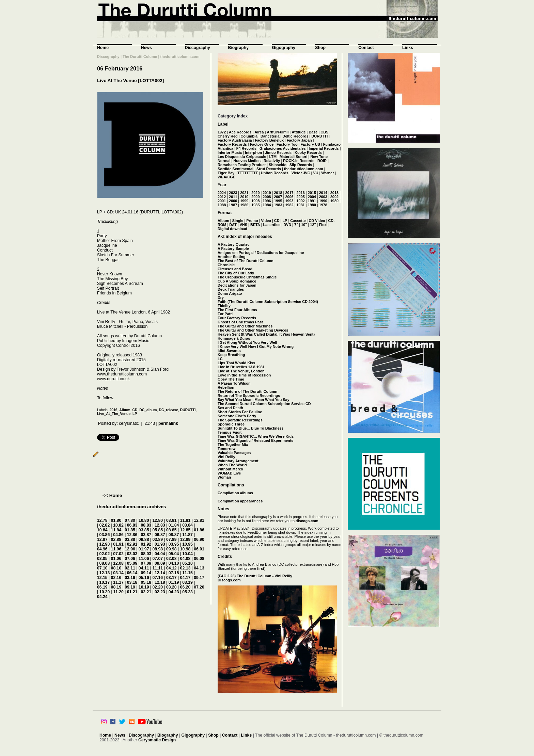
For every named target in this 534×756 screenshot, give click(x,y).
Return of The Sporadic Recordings (249, 396)
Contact (366, 48)
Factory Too (287, 144)
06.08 (199, 559)
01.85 (130, 530)
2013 (334, 193)
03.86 (105, 535)
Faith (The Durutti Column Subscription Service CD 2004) (268, 302)
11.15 (187, 573)
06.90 (199, 540)
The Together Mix (233, 445)
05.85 (158, 530)
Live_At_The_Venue (114, 414)
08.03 (146, 554)
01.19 (174, 582)
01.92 (146, 544)
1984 (267, 205)
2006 (289, 197)
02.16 (116, 578)
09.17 (199, 578)
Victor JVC (301, 173)
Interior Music (230, 152)
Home (103, 48)
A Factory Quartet (233, 244)
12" (313, 225)
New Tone (319, 157)
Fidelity (224, 306)
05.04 (174, 554)
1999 (244, 201)
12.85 (185, 530)
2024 (222, 193)
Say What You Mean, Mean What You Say (254, 400)
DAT (233, 225)
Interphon (253, 152)
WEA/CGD (227, 177)
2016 (113, 410)
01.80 (116, 520)
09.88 (144, 540)
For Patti (225, 314)
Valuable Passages (234, 453)
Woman (224, 477)
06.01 (199, 549)
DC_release (168, 410)
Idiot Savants (229, 351)
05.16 (144, 578)
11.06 (144, 559)
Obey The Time (231, 379)
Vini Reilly (226, 457)
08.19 (116, 587)
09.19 (130, 587)
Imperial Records (324, 148)
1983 (278, 205)
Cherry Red (228, 136)
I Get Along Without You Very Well (247, 342)
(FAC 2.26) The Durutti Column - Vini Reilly (255, 576)
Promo (252, 221)
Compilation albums (235, 493)
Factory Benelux (269, 140)
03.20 (171, 587)
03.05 (102, 559)
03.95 (174, 544)
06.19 (102, 587)
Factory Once (262, 144)
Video (266, 221)
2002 (334, 197)
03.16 (130, 578)
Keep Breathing (231, 355)
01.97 (144, 549)
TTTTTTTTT (248, 173)
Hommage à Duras (234, 338)
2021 (244, 193)
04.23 (174, 592)
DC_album (148, 410)
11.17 (118, 582)
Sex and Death (230, 408)
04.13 (199, 568)
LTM (273, 157)
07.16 (158, 578)
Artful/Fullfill (278, 132)
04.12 (171, 568)
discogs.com (307, 521)
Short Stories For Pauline (240, 412)
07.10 (102, 568)
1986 (244, 205)
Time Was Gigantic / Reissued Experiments (255, 440)
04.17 (185, 578)
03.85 (144, 530)
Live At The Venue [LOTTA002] (130, 81)
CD (135, 410)
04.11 (144, 568)
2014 (323, 193)
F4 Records (246, 148)
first (261, 568)
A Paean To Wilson (234, 383)
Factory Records (232, 144)
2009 (255, 197)
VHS (244, 225)
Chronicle (226, 265)
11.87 (187, 535)
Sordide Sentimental (235, 169)
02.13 (185, 568)
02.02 (105, 554)
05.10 (187, 563)
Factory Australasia (235, 140)
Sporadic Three (231, 424)
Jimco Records (278, 152)
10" (304, 225)
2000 (233, 201)
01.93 (160, 544)
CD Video (317, 221)
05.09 (132, 563)
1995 (278, 201)
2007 (278, 197)
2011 (233, 197)
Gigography (284, 48)
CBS (324, 132)
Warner (327, 173)
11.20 (118, 592)
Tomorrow (226, 449)
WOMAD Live (229, 473)
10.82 (118, 525)
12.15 (102, 578)
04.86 (118, 535)
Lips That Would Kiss (236, 363)
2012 (222, 197)
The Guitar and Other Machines (245, 326)
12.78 (102, 520)
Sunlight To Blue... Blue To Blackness (251, 428)
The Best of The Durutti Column (246, 261)
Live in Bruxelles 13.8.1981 (241, 367)
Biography (239, 48)
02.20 (158, 587)
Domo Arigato (230, 293)
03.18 (132, 582)
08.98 (158, 549)
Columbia (249, 136)
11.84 (116, 530)
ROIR (322, 161)
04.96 (102, 549)
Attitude (299, 132)
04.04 (160, 554)
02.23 (160, 592)
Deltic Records (295, 136)
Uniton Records (275, 173)
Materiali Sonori (294, 157)
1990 (323, 201)
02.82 (105, 525)
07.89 (171, 540)
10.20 (105, 592)
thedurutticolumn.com (304, 169)
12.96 (130, 549)
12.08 (118, 563)
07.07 (158, 559)
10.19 (144, 587)
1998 (255, 201)
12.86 (132, 535)
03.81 (171, 520)
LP (135, 414)
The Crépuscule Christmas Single (247, 277)
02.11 (130, 568)
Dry (221, 297)
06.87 (160, 535)
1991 (312, 201)
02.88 (116, 540)
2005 (301, 197)
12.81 (199, 520)
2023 (233, 193)
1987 (233, 205)
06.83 (132, 525)
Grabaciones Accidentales (283, 148)
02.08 (171, 559)
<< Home (112, 495)
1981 (301, 205)
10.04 (187, 554)
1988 (222, 205)
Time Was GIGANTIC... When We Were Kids (256, 436)
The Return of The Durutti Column (247, 391)
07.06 (130, 559)
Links (408, 48)
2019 (267, 193)
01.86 (199, 530)
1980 (312, 205)
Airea (259, 132)
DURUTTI (188, 410)
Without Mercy (230, 469)
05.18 (146, 582)
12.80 (158, 520)
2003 (323, 197)
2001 (222, 201)
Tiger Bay (226, 173)
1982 (289, 205)
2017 (289, 193)
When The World (232, 465)
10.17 (105, 582)
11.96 (116, 549)
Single (238, 221)
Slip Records (301, 165)
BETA (255, 225)
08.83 (146, 525)
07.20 (199, 587)
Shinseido (278, 165)
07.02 (118, 554)
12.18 (160, 582)
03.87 (146, 535)
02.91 (132, 544)
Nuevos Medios (247, 161)
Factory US (310, 144)
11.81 (185, 520)
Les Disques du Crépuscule (242, 157)
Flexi (323, 225)
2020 (255, 193)
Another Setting (232, 257)
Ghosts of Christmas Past (240, 322)
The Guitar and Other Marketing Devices (253, 330)
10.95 (187, 544)
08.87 (174, 535)
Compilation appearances (240, 501)
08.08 (105, 563)
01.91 (118, 544)
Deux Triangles (231, 289)
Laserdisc (272, 225)
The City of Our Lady (236, 273)
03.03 (132, 554)
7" (296, 225)
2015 (312, 193)
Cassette (298, 221)
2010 (244, 197)
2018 (278, 193)
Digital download (232, 229)
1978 (323, 205)
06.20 (185, 587)
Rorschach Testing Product (242, 165)
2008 (267, 197)
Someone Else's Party (237, 416)
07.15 (174, 573)
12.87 (102, 540)
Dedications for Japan (237, 285)
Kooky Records (308, 152)
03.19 (187, 582)
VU (316, 173)
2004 (312, 197)
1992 (301, 201)
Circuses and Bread (235, 269)
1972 (222, 132)
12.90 (105, 544)
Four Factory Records (237, 318)
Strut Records (269, 169)
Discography (198, 48)
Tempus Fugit (230, 432)
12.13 (105, 573)
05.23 (187, 592)
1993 (289, 201)
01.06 (116, 559)
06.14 (132, 573)
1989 (334, 201)
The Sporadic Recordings (240, 420)
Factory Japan (299, 140)
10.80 (144, 520)
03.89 (158, 540)
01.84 (174, 525)
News (146, 48)
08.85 (171, 530)
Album (125, 410)
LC (220, 359)
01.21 (132, 592)
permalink (168, 423)
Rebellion (226, 387)
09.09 (160, 563)
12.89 (185, 540)
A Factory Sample (233, 248)
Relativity (272, 161)
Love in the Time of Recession (244, 375)
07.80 (130, 520)
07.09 (146, 563)
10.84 (102, 530)
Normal (224, 161)
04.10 (174, 563)
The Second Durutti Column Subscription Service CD (264, 404)
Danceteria (270, 136)
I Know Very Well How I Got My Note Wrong (256, 347)
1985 (255, 205)
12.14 (160, 573)
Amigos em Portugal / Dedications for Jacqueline (261, 253)
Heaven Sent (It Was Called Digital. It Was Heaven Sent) (266, 334)
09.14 (146, 573)
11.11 (158, 568)
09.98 (171, 549)
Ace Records (240, 132)
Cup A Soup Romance (237, 281)
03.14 (118, 573)
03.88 (130, 540)
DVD (287, 225)
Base (313, 132)
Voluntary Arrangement (238, 461)
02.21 (146, 592)
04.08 (185, 559)
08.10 (116, 568)
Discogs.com (229, 580)
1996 (267, 201)
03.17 (171, 578)
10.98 (185, 549)
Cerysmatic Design (157, 740)
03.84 (187, 525)
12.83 (160, 525)
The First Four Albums (237, 310)
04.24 (102, 597)
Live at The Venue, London (241, 371)
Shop (320, 48)
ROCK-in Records (299, 161)
